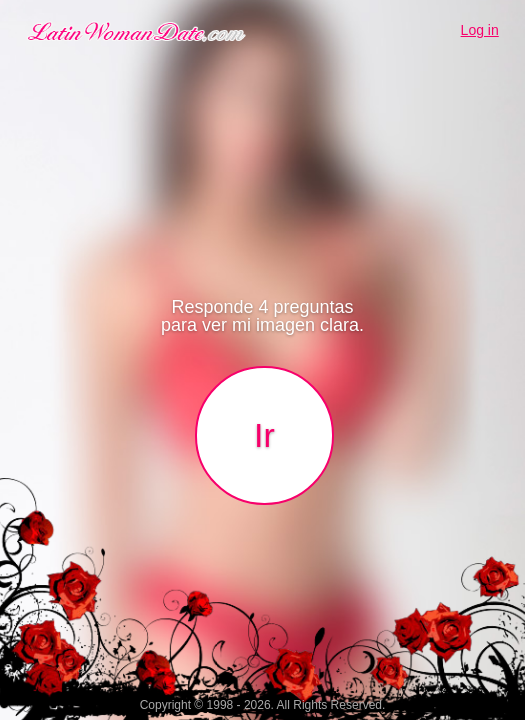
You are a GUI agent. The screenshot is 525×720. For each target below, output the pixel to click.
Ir (264, 435)
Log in (480, 30)
